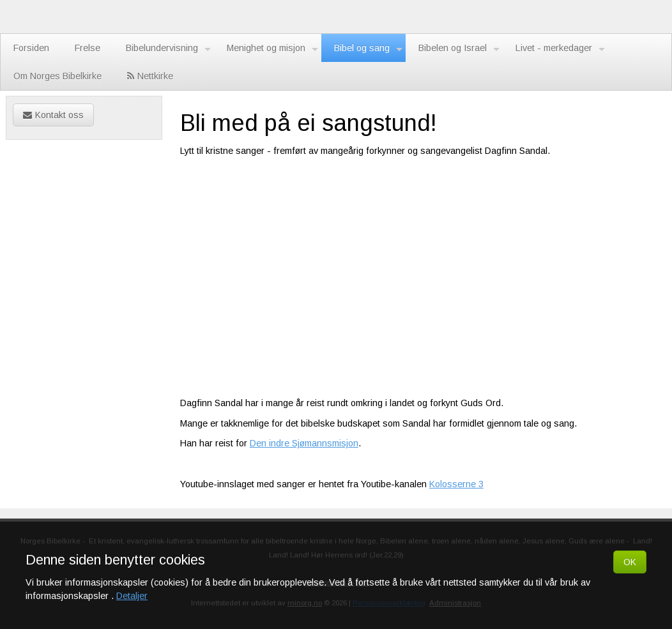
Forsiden (31, 48)
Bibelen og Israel (459, 49)
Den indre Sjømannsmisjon (304, 443)
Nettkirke (150, 76)
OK (630, 562)
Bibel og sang (368, 49)
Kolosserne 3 (456, 484)
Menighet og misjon (272, 49)
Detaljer (132, 596)
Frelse (88, 48)
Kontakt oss (53, 115)
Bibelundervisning (168, 49)
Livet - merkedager (560, 49)
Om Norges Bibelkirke (57, 76)
